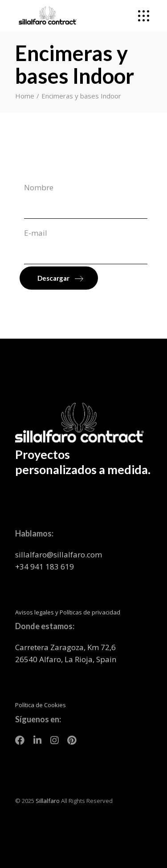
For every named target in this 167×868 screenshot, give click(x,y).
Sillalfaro (48, 801)
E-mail (86, 246)
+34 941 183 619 (45, 567)
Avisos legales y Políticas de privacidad (68, 612)
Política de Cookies (41, 705)
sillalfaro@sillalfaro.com (59, 555)
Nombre (86, 201)
